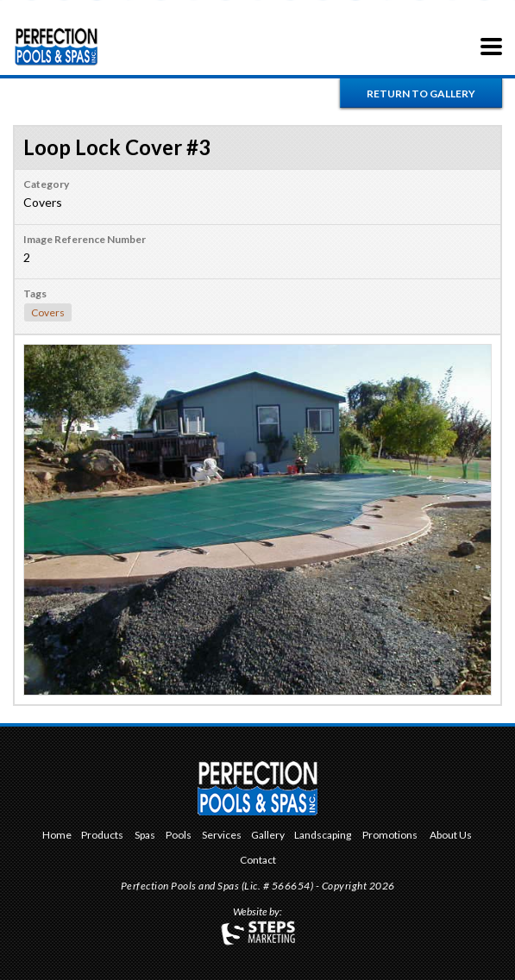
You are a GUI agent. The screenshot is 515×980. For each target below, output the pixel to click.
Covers (48, 312)
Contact (258, 861)
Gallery (268, 836)
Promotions (390, 836)
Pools (179, 836)
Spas (145, 836)
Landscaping (323, 836)
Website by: (257, 913)
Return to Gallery (421, 94)
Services (222, 836)
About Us (451, 836)
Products (102, 836)
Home (57, 836)
